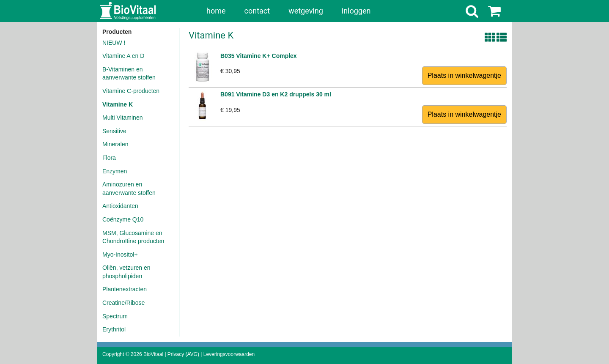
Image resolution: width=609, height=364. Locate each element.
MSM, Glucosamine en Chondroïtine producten (133, 237)
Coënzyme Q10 (123, 219)
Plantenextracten (125, 289)
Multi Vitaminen (122, 118)
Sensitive (114, 131)
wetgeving (306, 11)
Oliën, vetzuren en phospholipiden (126, 272)
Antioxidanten (120, 206)
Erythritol (114, 329)
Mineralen (115, 144)
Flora (109, 158)
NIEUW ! (114, 43)
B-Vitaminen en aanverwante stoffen (129, 74)
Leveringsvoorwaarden (229, 354)
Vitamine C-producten (131, 91)
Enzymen (115, 171)
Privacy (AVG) (183, 354)
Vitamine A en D (123, 56)
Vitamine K (118, 104)
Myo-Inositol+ (120, 255)
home (216, 11)
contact (257, 11)
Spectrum (115, 316)
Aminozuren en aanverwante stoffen (129, 189)
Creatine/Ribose (123, 303)
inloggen (356, 11)
